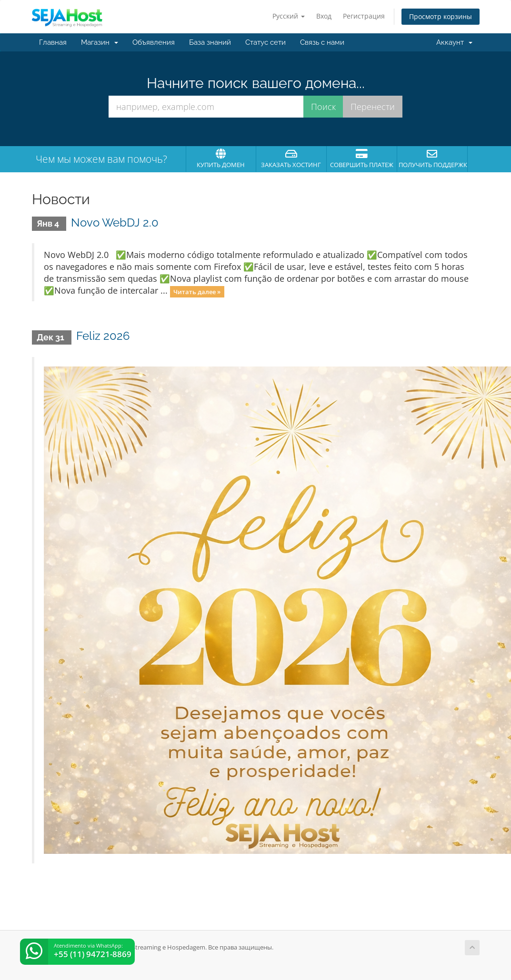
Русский (289, 16)
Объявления (154, 42)
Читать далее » (197, 291)
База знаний (210, 42)
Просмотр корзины (441, 16)
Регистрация (364, 16)
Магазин (100, 42)
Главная (53, 42)
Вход (324, 16)
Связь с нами (322, 42)
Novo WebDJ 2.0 (115, 223)
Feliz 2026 (103, 336)
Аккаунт (454, 42)
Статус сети (266, 42)
